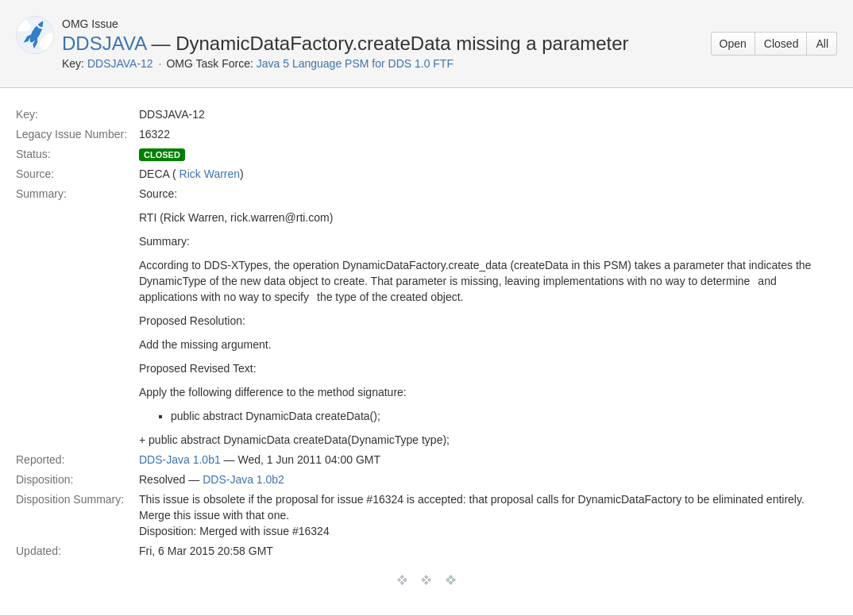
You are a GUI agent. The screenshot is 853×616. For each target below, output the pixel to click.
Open (733, 44)
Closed (782, 44)
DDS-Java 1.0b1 (180, 460)
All (822, 44)
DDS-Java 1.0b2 (243, 479)
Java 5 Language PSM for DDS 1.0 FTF (355, 64)
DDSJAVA (104, 43)
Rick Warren (210, 174)
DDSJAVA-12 (120, 64)
